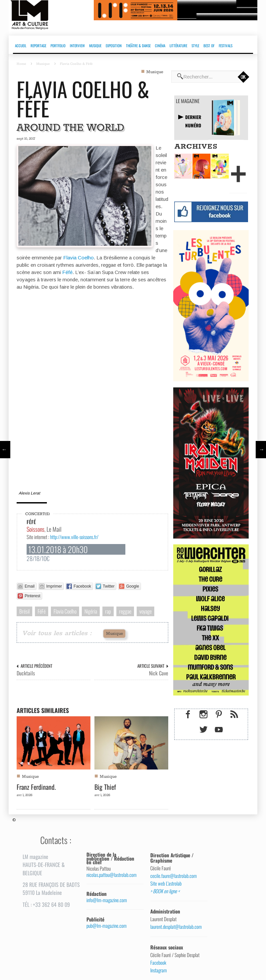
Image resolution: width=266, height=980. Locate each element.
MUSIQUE (95, 46)
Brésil (24, 611)
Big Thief (105, 787)
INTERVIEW (77, 46)
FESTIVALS (226, 46)
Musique (43, 64)
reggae (125, 611)
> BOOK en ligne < (165, 891)
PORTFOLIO (58, 46)
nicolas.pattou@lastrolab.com (112, 875)
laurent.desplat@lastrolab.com (176, 927)
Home (21, 64)
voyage (145, 611)
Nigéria (91, 611)
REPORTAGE (38, 46)
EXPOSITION (114, 46)
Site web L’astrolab (166, 884)
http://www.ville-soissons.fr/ (74, 537)
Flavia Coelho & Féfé (83, 99)
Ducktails (26, 673)
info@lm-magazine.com (107, 900)
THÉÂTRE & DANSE (138, 46)
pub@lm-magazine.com (107, 926)
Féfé (67, 272)
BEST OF (209, 46)
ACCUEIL (21, 46)
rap (108, 611)
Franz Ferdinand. (36, 787)
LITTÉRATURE (178, 46)
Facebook (158, 963)
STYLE (195, 46)
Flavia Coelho (78, 258)
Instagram (159, 970)
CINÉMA (160, 46)
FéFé (42, 611)
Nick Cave (159, 673)
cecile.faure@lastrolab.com (174, 876)
